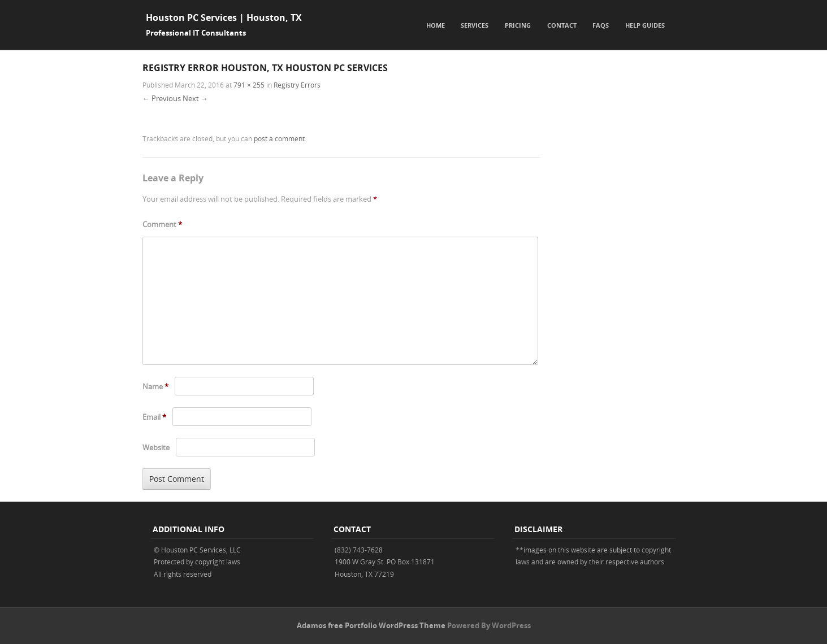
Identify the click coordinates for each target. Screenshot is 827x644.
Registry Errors (297, 85)
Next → (195, 98)
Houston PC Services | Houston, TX (224, 18)
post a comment (279, 138)
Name (155, 386)
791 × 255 (249, 85)
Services (475, 25)
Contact (562, 25)
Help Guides (645, 25)
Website (156, 447)
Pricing (518, 25)
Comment (162, 224)
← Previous (162, 98)
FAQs (601, 25)
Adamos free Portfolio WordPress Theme (371, 625)
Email (154, 417)
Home (436, 25)
